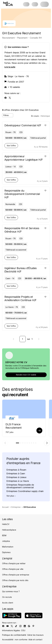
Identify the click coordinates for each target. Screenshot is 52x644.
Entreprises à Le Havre (18, 481)
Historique (45, 116)
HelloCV (6, 524)
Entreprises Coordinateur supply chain (25, 491)
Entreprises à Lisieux (16, 477)
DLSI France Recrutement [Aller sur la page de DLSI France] (14, 426)
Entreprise (16, 507)
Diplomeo (6, 552)
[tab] (17, 443)
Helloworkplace (9, 530)
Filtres (8, 115)
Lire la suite (10, 67)
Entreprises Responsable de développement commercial (20, 486)
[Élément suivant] (47, 443)
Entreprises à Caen (16, 473)
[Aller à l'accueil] (8, 4)
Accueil (5, 507)
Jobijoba (6, 541)
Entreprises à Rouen (16, 470)
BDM (4, 535)
